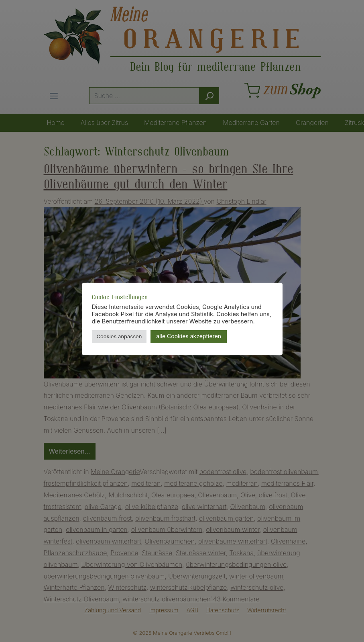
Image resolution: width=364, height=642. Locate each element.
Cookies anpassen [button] (119, 336)
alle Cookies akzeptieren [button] (189, 336)
